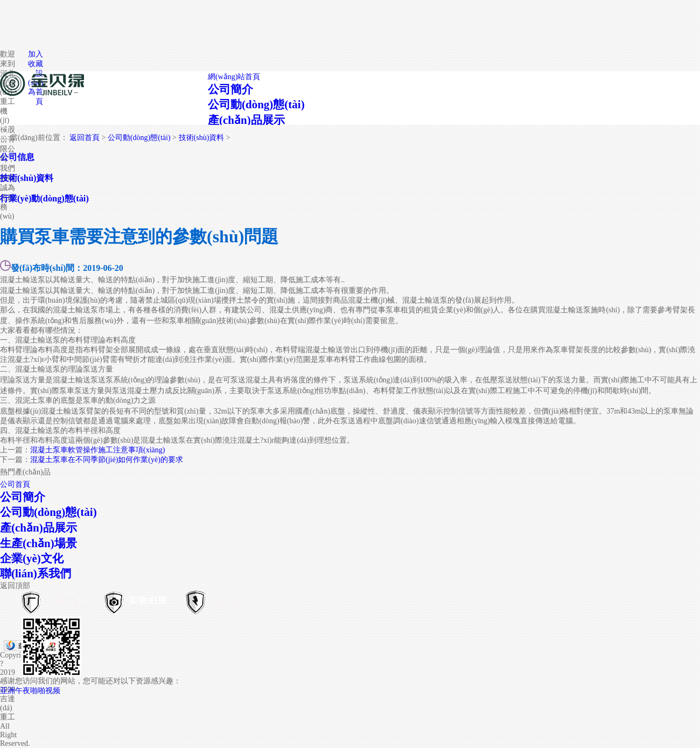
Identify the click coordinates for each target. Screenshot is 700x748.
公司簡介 (230, 89)
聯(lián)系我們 (36, 574)
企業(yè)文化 (32, 558)
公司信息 (17, 157)
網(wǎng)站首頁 (234, 77)
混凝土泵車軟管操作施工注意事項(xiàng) (97, 450)
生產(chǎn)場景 (38, 543)
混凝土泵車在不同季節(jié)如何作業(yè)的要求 (107, 460)
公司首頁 (15, 484)
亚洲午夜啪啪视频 (30, 691)
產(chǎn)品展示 (246, 120)
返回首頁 (85, 138)
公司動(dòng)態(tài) (256, 104)
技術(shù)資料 (202, 138)
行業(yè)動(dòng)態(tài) (44, 198)
